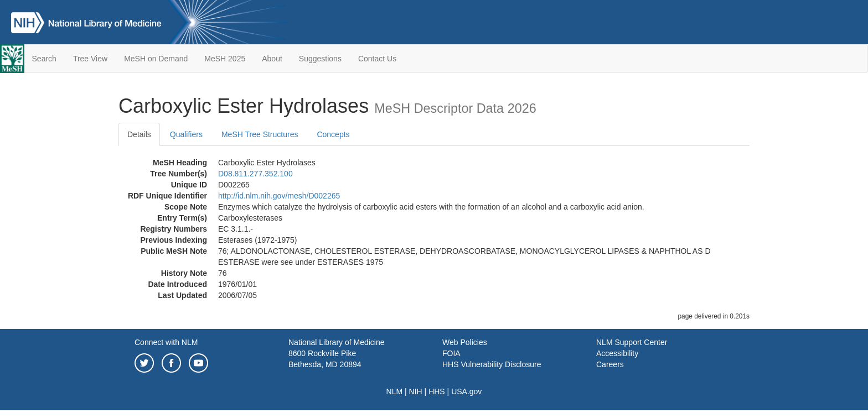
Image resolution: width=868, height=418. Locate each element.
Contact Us (377, 59)
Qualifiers (186, 134)
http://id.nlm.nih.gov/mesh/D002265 (279, 196)
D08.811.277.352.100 (255, 174)
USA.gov (466, 391)
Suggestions (320, 59)
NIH (416, 391)
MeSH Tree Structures (260, 134)
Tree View (90, 59)
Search (44, 59)
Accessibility (617, 353)
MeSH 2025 (225, 59)
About (272, 59)
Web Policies (465, 342)
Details (139, 134)
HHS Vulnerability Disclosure (492, 364)
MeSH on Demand (156, 59)
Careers (610, 364)
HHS (437, 391)
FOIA (451, 353)
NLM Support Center (632, 342)
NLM (395, 391)
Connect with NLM (166, 342)
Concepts (333, 134)
